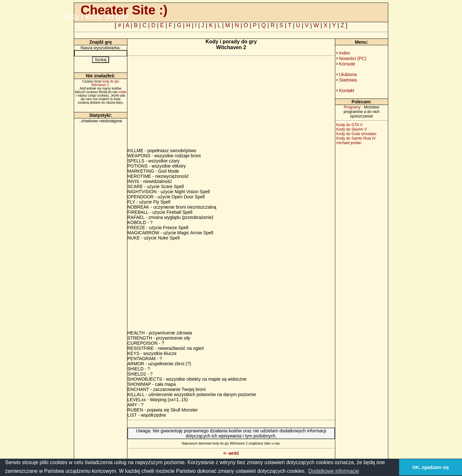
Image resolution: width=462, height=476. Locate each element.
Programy (352, 107)
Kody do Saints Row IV (356, 138)
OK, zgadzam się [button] (431, 467)
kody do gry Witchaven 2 (105, 83)
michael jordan (349, 143)
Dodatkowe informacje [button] (334, 471)
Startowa (348, 80)
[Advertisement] (181, 103)
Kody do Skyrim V (351, 129)
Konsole (347, 64)
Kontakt (347, 91)
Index (345, 53)
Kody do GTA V (349, 125)
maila (122, 92)
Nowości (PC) (353, 58)
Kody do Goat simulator (356, 134)
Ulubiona (348, 74)
